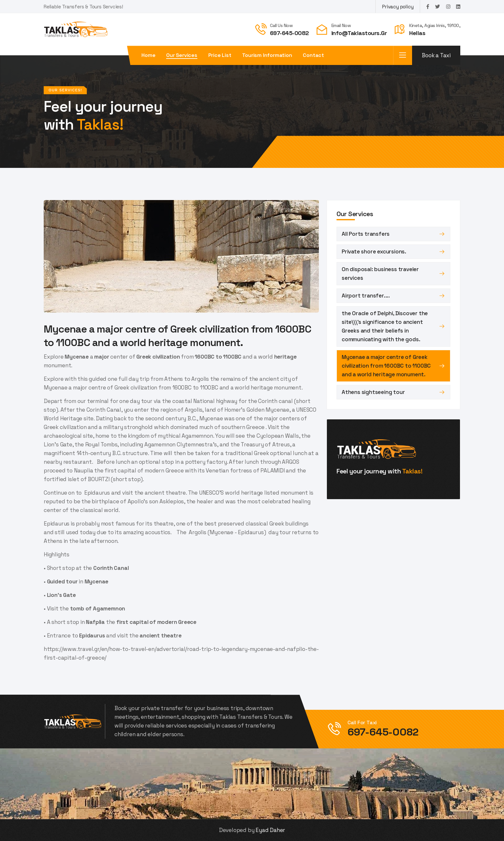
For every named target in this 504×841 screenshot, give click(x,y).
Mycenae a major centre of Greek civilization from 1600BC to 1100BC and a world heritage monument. (386, 366)
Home (148, 55)
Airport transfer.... (366, 296)
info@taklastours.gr (359, 33)
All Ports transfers (366, 234)
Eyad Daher (270, 830)
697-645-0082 (289, 33)
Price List (220, 55)
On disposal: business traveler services (380, 274)
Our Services (182, 55)
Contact (313, 55)
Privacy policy (398, 7)
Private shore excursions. (374, 251)
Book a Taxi (436, 55)
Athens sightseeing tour (373, 392)
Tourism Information (267, 55)
